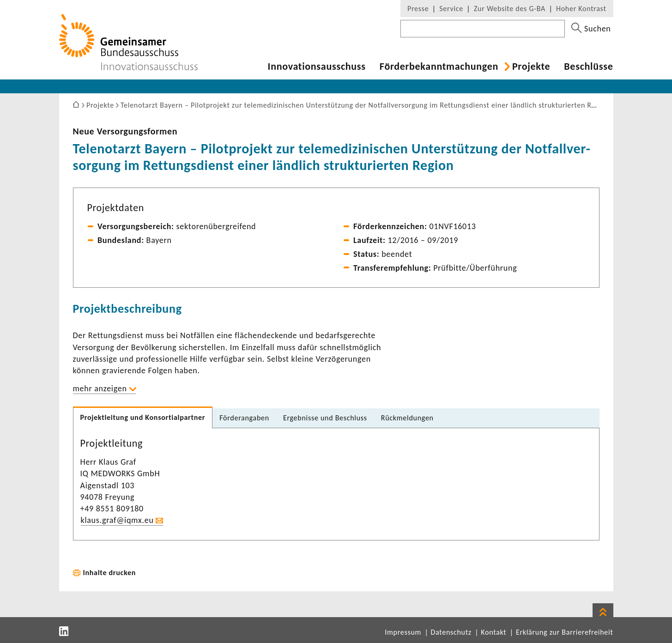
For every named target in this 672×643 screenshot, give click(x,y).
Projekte (531, 67)
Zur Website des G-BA (511, 9)
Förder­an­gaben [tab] (244, 418)
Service (451, 9)
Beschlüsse (588, 67)
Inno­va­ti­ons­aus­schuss (317, 67)
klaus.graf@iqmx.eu (117, 520)
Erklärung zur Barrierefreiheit (565, 632)
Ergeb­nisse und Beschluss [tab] (325, 418)
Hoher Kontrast (581, 9)
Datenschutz (451, 632)
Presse (418, 9)
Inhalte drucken (110, 573)
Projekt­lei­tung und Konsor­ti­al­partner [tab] (143, 417)
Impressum (403, 632)
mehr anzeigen (100, 388)
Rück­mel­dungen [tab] (407, 418)
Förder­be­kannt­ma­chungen (439, 67)
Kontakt (493, 632)
